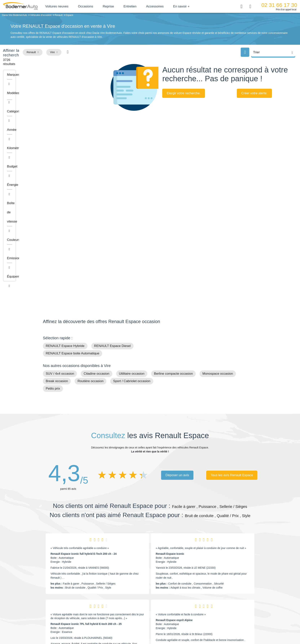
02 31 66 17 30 (279, 5)
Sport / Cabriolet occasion (132, 254)
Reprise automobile (226, 599)
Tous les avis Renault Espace (232, 348)
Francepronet (81, 628)
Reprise (122, 6)
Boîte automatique (177, 599)
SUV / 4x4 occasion (60, 246)
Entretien (143, 6)
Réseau (122, 599)
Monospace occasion (218, 246)
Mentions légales (177, 628)
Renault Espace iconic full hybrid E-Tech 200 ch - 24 (84, 427)
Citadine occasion (96, 246)
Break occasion (57, 254)
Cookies (193, 628)
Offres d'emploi (127, 611)
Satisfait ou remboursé (228, 593)
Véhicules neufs (176, 611)
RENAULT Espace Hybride (65, 219)
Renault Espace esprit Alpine (174, 493)
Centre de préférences (153, 628)
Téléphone (71, 594)
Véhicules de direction (179, 605)
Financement (126, 605)
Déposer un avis (177, 348)
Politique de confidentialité (214, 628)
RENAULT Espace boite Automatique (73, 226)
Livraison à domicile (227, 605)
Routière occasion (90, 254)
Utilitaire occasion (132, 246)
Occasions (99, 6)
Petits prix (53, 261)
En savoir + (195, 6)
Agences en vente (226, 617)
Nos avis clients (54, 601)
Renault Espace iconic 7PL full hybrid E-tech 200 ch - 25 (86, 497)
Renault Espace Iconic (170, 427)
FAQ (121, 617)
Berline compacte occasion (173, 246)
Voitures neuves (70, 6)
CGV (234, 628)
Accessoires (168, 6)
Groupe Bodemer (128, 593)
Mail (50, 594)
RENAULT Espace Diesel (112, 219)
